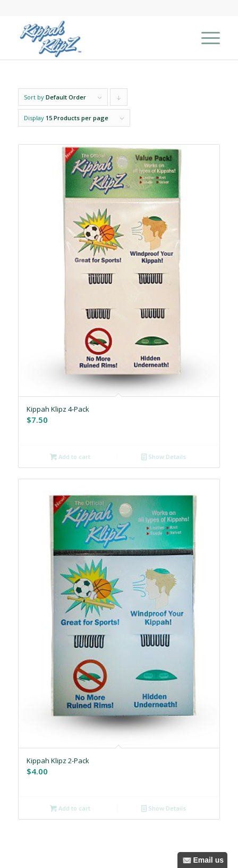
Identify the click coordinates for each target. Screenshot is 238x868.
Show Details (164, 457)
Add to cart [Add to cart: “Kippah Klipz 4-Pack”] (70, 457)
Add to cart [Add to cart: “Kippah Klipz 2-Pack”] (70, 808)
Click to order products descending (119, 99)
